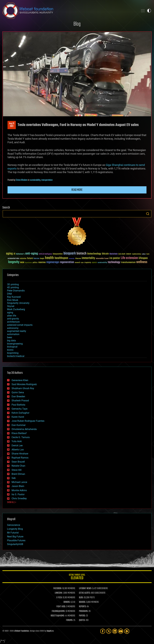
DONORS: (67, 602)
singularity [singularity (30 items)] (88, 263)
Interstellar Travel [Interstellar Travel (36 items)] (102, 259)
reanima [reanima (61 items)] (42, 262)
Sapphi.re (50, 631)
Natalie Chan (18, 466)
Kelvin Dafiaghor (20, 413)
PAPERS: (82, 616)
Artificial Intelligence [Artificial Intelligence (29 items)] (45, 254)
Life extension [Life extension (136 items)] (129, 258)
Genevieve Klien (20, 380)
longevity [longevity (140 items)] (14, 262)
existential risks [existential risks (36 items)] (13, 259)
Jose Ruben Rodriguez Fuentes (28, 421)
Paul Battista (18, 405)
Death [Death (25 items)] (148, 254)
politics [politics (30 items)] (35, 263)
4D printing (13, 287)
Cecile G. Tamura (21, 437)
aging (10, 312)
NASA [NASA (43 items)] (22, 263)
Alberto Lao (18, 450)
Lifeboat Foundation (22, 631)
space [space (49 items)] (94, 262)
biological (12, 347)
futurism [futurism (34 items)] (36, 259)
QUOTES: (82, 620)
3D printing (13, 284)
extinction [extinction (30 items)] (23, 259)
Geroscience (14, 525)
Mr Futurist (13, 533)
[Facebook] (103, 631)
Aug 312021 (12, 125)
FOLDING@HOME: (58, 611)
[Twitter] (109, 631)
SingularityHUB (15, 544)
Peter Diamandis (16, 291)
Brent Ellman (18, 474)
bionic (10, 350)
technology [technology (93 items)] (114, 262)
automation (13, 334)
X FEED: (59, 598)
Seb (14, 478)
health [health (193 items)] (49, 258)
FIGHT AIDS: (61, 607)
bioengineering (15, 344)
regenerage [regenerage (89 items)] (53, 262)
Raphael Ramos (20, 458)
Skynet (11, 306)
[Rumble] (127, 631)
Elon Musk (13, 300)
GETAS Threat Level (77, 577)
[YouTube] (121, 631)
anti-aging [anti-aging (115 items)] (32, 254)
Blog (77, 24)
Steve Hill (17, 470)
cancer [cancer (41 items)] (129, 254)
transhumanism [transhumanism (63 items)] (128, 262)
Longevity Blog (15, 529)
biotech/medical (16, 356)
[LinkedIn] (115, 631)
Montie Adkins (19, 490)
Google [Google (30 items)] (42, 259)
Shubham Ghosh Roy (23, 388)
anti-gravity (13, 319)
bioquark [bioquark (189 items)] (70, 254)
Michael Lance (19, 482)
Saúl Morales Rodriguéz (24, 384)
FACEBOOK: (58, 589)
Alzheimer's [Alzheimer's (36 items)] (20, 254)
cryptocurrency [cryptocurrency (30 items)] (137, 254)
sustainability (35, 180)
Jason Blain (18, 486)
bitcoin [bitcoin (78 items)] (105, 254)
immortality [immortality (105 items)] (88, 258)
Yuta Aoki (17, 441)
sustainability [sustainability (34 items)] (102, 263)
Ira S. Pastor (18, 494)
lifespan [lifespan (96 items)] (143, 258)
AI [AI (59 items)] (14, 254)
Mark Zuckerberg (16, 309)
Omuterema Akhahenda (24, 429)
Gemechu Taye (19, 409)
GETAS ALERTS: (85, 593)
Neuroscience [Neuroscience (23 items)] (28, 263)
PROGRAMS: (84, 611)
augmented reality (17, 331)
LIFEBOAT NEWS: (85, 589)
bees (10, 337)
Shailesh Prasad (20, 401)
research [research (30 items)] (77, 263)
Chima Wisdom (22, 180)
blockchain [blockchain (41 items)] (114, 254)
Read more (77, 190)
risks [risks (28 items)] (82, 263)
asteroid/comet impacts (20, 325)
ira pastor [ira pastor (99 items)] (115, 258)
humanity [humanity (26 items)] (72, 259)
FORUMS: (69, 620)
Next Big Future (15, 537)
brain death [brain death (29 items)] (122, 254)
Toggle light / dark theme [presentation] (149, 11)
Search (148, 214)
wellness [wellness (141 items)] (142, 262)
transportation (47, 180)
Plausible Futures (16, 540)
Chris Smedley (19, 498)
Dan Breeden (18, 396)
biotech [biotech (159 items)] (82, 254)
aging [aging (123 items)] (9, 254)
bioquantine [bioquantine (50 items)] (58, 254)
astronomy (13, 328)
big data (11, 341)
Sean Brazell (18, 462)
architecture (13, 322)
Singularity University (18, 303)
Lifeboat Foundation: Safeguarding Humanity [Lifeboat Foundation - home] (69, 11)
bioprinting (13, 353)
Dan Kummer (19, 425)
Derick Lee (17, 446)
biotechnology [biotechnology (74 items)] (94, 254)
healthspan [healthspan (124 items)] (61, 258)
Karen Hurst (18, 417)
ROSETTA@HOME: (58, 616)
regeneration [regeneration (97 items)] (67, 262)
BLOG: (81, 598)
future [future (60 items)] (30, 258)
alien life (12, 316)
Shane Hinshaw (20, 454)
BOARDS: (82, 602)
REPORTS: (83, 607)
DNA (9, 294)
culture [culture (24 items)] (144, 254)
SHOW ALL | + (12, 502)
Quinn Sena (18, 392)
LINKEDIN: (59, 593)
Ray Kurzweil (14, 297)
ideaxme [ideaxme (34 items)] (78, 259)
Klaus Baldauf (19, 433)
